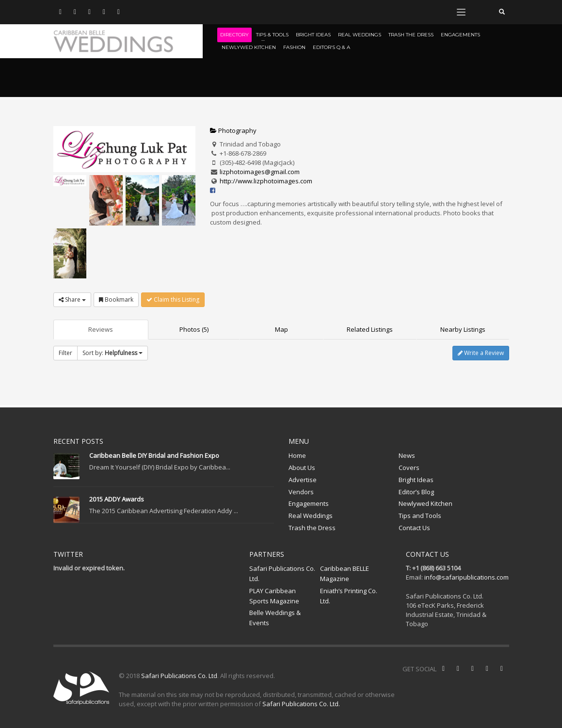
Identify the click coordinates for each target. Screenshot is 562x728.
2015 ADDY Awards (117, 499)
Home (297, 455)
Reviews (101, 329)
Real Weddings (311, 516)
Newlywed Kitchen (426, 503)
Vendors (301, 492)
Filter (65, 353)
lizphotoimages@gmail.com (260, 172)
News (407, 455)
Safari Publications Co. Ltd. (282, 574)
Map (281, 329)
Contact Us (414, 528)
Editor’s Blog (416, 492)
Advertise (303, 480)
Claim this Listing (173, 299)
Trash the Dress (312, 528)
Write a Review (481, 353)
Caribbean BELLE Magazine (345, 574)
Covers (409, 468)
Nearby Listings (463, 329)
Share (72, 299)
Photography (233, 130)
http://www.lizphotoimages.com (266, 181)
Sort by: (112, 353)
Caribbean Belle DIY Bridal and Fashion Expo (154, 455)
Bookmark (116, 299)
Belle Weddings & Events (275, 618)
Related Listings (370, 329)
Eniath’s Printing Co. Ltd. (349, 596)
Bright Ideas (416, 480)
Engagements (309, 503)
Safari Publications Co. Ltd (179, 676)
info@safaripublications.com (466, 577)
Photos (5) (194, 329)
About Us (302, 468)
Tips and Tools (420, 516)
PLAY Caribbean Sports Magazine (274, 596)
